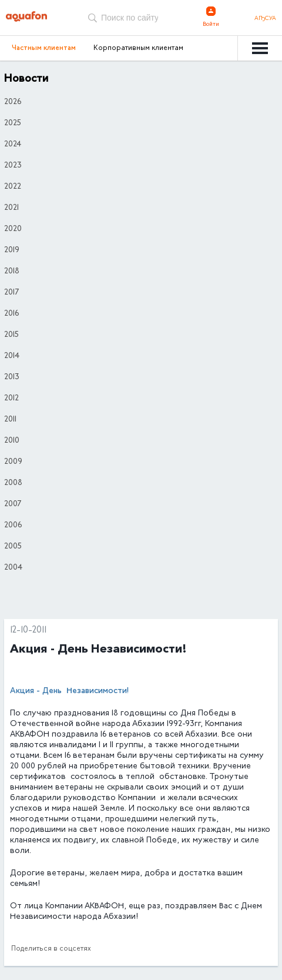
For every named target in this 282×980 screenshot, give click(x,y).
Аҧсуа (265, 19)
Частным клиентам (44, 48)
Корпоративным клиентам (138, 48)
